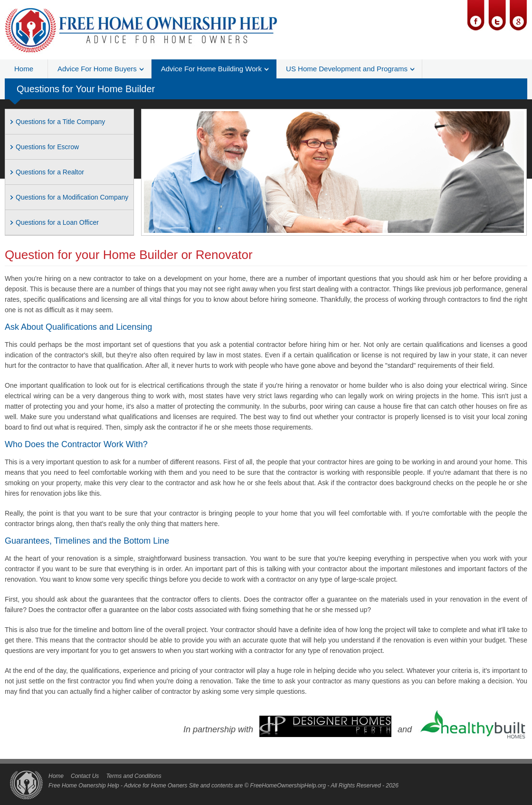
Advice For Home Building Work (211, 69)
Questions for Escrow (47, 147)
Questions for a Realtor (50, 172)
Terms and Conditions (133, 776)
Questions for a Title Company (60, 122)
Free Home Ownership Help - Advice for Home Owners (118, 786)
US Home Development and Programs (347, 69)
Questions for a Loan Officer (57, 222)
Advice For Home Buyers (97, 69)
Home (24, 69)
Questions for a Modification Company (72, 197)
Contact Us (85, 776)
